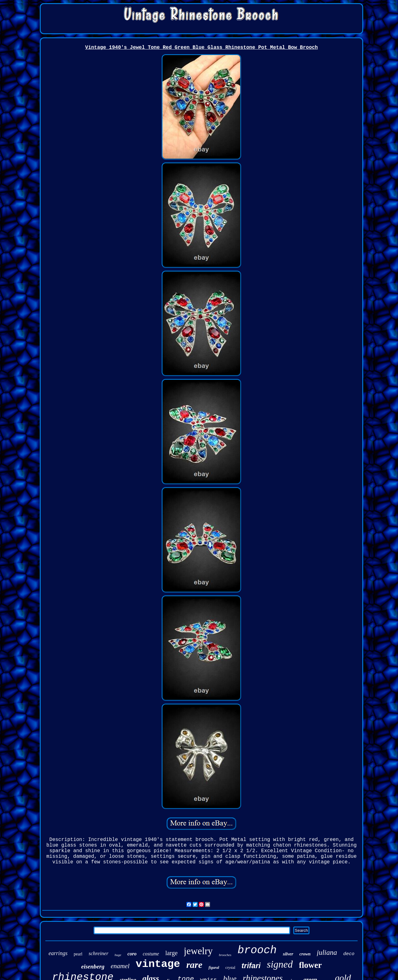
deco (349, 954)
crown (305, 954)
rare (194, 965)
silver (288, 954)
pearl (78, 954)
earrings (58, 953)
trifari (251, 966)
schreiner (98, 953)
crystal (230, 968)
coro (132, 954)
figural (214, 968)
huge (118, 955)
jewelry (198, 951)
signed (280, 964)
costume (151, 954)
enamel (120, 966)
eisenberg (93, 966)
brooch (257, 950)
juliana (327, 952)
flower (310, 965)
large (172, 953)
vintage (158, 964)
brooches (225, 955)
